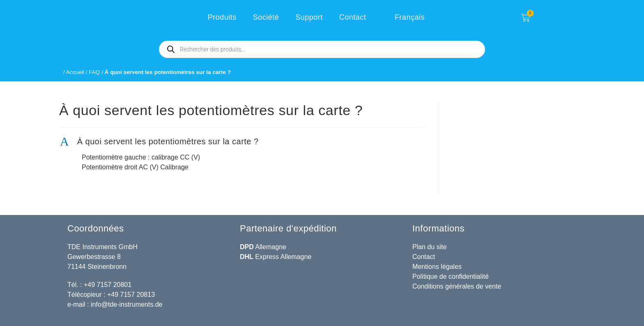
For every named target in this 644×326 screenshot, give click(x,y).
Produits (222, 17)
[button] (242, 141)
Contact (353, 17)
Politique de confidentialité (451, 276)
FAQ (94, 72)
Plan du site (430, 247)
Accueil (75, 72)
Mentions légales (437, 267)
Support (309, 17)
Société (266, 17)
